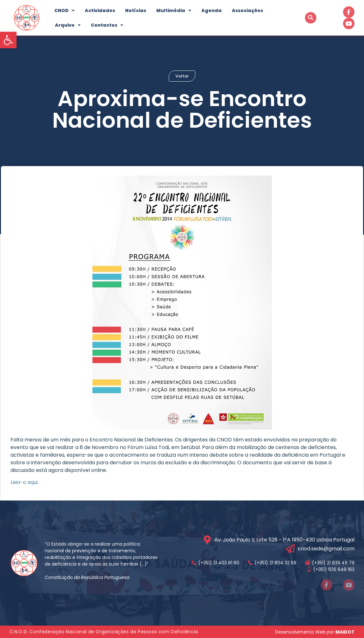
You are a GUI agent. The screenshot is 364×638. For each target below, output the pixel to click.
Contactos (107, 25)
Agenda (212, 10)
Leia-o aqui (24, 482)
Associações (247, 10)
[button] (8, 40)
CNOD (64, 10)
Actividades (100, 10)
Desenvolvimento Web (300, 632)
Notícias (136, 10)
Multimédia (174, 10)
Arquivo (68, 25)
